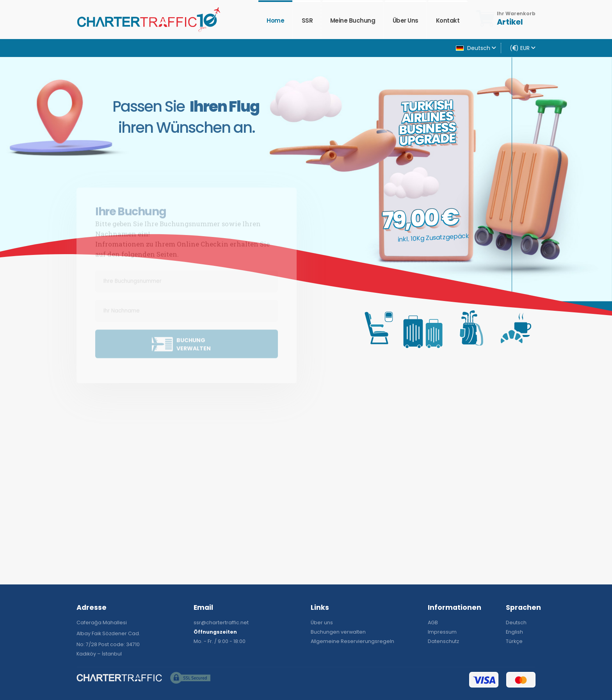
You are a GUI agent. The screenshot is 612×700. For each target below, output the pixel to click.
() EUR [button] (523, 48)
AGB (433, 623)
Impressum (442, 632)
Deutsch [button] (476, 48)
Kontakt (448, 20)
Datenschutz (443, 641)
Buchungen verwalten (338, 632)
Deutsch (516, 623)
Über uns (406, 20)
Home (275, 20)
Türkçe (514, 641)
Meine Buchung (353, 20)
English (514, 632)
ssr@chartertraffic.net (221, 623)
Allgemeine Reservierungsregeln (352, 641)
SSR (307, 20)
